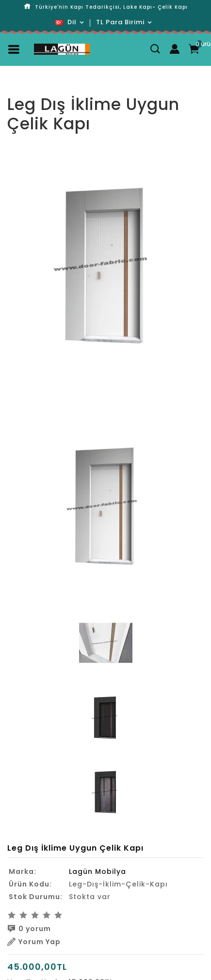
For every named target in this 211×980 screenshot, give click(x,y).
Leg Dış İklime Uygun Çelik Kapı (113, 88)
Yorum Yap (34, 942)
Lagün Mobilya (97, 871)
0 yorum (29, 929)
